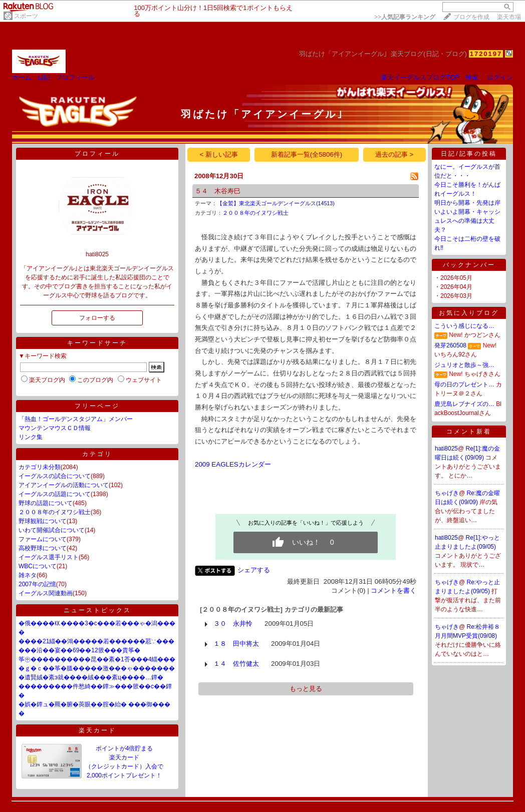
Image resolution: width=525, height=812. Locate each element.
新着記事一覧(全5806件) (307, 154)
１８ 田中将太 (236, 644)
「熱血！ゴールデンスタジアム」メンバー (76, 419)
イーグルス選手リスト (49, 557)
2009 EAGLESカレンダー (233, 464)
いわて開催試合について (52, 530)
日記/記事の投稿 (469, 154)
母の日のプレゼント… (464, 384)
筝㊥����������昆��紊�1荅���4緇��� (97, 659)
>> (405, 17)
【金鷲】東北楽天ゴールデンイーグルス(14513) (276, 203)
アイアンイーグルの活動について (64, 485)
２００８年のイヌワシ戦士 (55, 512)
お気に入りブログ (469, 313)
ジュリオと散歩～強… (464, 365)
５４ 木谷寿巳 (218, 191)
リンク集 (31, 437)
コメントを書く (393, 590)
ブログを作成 (471, 17)
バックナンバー (469, 265)
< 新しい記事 (219, 154)
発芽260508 (450, 345)
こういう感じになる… (464, 326)
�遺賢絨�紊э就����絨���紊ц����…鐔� (91, 677)
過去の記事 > (395, 154)
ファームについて (43, 539)
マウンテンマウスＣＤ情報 (55, 428)
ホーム (22, 77)
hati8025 (446, 449)
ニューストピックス (97, 610)
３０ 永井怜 (233, 624)
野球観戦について (43, 521)
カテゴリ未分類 (40, 467)
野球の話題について (46, 503)
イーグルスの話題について (55, 494)
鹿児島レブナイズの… (464, 404)
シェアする (254, 570)
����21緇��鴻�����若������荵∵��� (96, 641)
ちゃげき (447, 493)
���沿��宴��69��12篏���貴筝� (79, 650)
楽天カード (97, 730)
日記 (44, 77)
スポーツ (26, 16)
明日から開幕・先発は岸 (467, 203)
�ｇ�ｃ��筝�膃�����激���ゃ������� (97, 668)
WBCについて (38, 566)
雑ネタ (28, 575)
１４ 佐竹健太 (236, 664)
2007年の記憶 (37, 584)
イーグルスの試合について (55, 476)
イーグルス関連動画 (46, 593)
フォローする (97, 318)
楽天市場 (509, 17)
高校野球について (43, 548)
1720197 (486, 54)
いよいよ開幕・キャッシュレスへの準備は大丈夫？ (467, 221)
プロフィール (75, 77)
